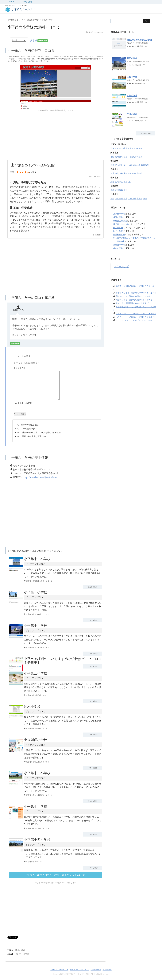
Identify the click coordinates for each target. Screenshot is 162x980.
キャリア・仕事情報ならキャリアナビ (132, 303)
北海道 (113, 149)
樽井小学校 (20, 950)
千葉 (130, 157)
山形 (136, 149)
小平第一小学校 (36, 592)
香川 (117, 190)
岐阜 (138, 165)
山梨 (130, 165)
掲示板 (39, 41)
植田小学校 (132, 58)
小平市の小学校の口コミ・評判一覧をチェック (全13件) (56, 875)
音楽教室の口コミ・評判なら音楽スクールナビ (136, 314)
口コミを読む (93, 587)
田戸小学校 (118, 228)
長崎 (121, 199)
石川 (121, 165)
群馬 (121, 157)
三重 (112, 173)
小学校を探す (27, 2)
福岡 (112, 199)
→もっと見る (146, 133)
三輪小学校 (132, 77)
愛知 (147, 165)
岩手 (123, 149)
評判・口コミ (19, 40)
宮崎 (134, 199)
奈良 (134, 173)
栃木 (117, 157)
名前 (57, 404)
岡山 (121, 182)
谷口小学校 (118, 248)
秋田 (132, 149)
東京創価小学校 (36, 740)
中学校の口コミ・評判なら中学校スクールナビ (136, 293)
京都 (121, 173)
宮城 (127, 149)
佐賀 (117, 199)
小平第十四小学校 (37, 840)
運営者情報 (107, 970)
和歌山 (139, 173)
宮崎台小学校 (119, 245)
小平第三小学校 (36, 673)
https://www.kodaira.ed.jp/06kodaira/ (40, 477)
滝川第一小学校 (22, 954)
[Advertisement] (31, 137)
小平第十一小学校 (37, 559)
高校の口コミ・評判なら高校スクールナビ (134, 296)
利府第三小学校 (120, 221)
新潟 (112, 165)
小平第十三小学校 (37, 773)
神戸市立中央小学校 (122, 224)
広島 (125, 182)
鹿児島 (139, 199)
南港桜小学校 (119, 235)
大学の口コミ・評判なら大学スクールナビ (134, 300)
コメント (57, 368)
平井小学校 (132, 114)
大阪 (125, 173)
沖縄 (145, 199)
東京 (134, 157)
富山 (117, 165)
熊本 (125, 199)
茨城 (112, 157)
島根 (117, 182)
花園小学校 (118, 217)
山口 (130, 182)
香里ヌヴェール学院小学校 (139, 40)
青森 (119, 149)
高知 (125, 190)
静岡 (143, 165)
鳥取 (112, 182)
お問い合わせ (96, 970)
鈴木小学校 (32, 707)
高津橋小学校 (119, 214)
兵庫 (130, 173)
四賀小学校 (132, 96)
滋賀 (117, 173)
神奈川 (139, 157)
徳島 (112, 190)
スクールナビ (121, 267)
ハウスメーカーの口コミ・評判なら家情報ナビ (136, 317)
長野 (134, 165)
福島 (140, 149)
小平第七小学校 (36, 806)
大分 (130, 199)
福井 (125, 165)
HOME (12, 2)
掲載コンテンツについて (79, 970)
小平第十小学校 (36, 626)
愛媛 (121, 190)
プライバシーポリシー (59, 970)
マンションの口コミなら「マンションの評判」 (136, 321)
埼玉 (125, 157)
